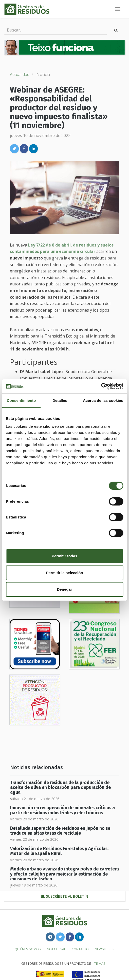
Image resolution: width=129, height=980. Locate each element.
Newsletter (105, 949)
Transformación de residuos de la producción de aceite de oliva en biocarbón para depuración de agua (60, 788)
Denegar (64, 589)
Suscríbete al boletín (64, 896)
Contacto (80, 949)
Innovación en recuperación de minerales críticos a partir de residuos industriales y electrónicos (62, 810)
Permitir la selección (65, 573)
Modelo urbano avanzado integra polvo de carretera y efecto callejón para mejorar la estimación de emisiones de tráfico (64, 874)
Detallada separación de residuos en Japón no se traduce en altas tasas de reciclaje (60, 831)
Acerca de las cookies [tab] (103, 400)
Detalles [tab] (60, 400)
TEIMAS (100, 963)
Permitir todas (64, 556)
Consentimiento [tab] (21, 400)
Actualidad (20, 74)
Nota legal (56, 949)
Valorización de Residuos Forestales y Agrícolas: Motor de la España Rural (59, 851)
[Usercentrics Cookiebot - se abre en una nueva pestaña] (101, 386)
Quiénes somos (28, 949)
